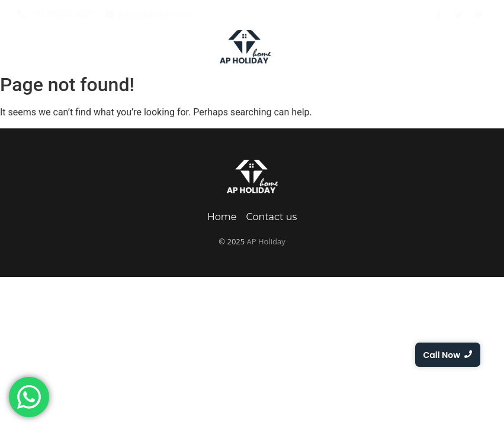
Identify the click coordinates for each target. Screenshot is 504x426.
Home (47, 48)
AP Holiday (266, 241)
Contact (473, 48)
